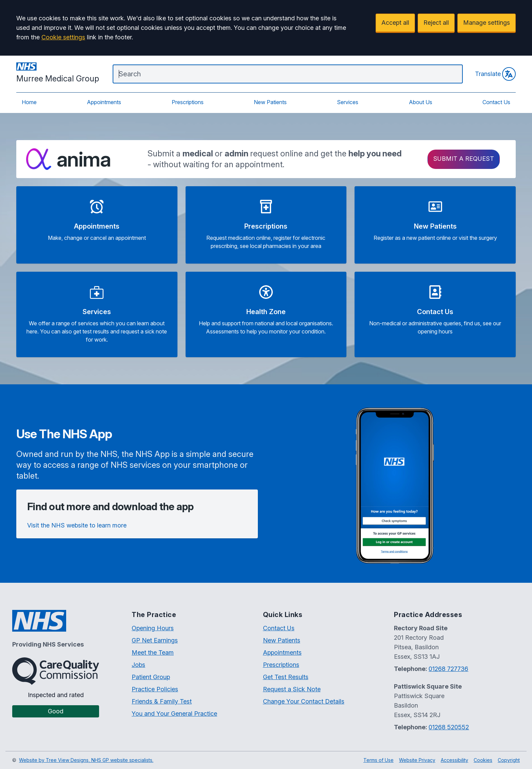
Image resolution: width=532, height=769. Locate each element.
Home (29, 102)
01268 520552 (449, 727)
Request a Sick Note (292, 689)
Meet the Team (153, 652)
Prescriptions (188, 102)
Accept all (395, 23)
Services (348, 102)
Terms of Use (378, 760)
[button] (97, 225)
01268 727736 (448, 669)
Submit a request (464, 159)
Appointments (104, 102)
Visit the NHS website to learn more (77, 525)
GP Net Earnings (155, 640)
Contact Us (496, 102)
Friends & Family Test (162, 701)
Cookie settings (63, 37)
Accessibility (454, 760)
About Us (421, 102)
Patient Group (151, 677)
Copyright (509, 760)
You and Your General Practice (174, 714)
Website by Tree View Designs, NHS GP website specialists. (86, 760)
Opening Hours (153, 628)
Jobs (138, 665)
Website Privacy (417, 760)
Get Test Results (286, 677)
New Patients (270, 102)
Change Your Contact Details (304, 701)
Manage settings (487, 23)
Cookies (483, 760)
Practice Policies (155, 689)
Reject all (436, 23)
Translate (495, 74)
